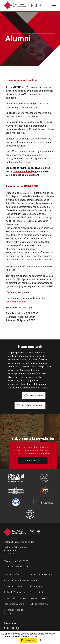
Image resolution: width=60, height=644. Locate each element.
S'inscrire (33, 461)
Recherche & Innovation (15, 592)
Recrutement (36, 586)
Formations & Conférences (16, 581)
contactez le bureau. (16, 302)
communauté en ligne (25, 171)
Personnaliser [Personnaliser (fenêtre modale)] (28, 640)
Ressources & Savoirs (14, 604)
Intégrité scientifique (39, 598)
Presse (33, 581)
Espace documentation (41, 575)
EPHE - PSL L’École (12, 575)
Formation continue (13, 586)
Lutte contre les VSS (39, 604)
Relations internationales (15, 598)
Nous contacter (37, 592)
